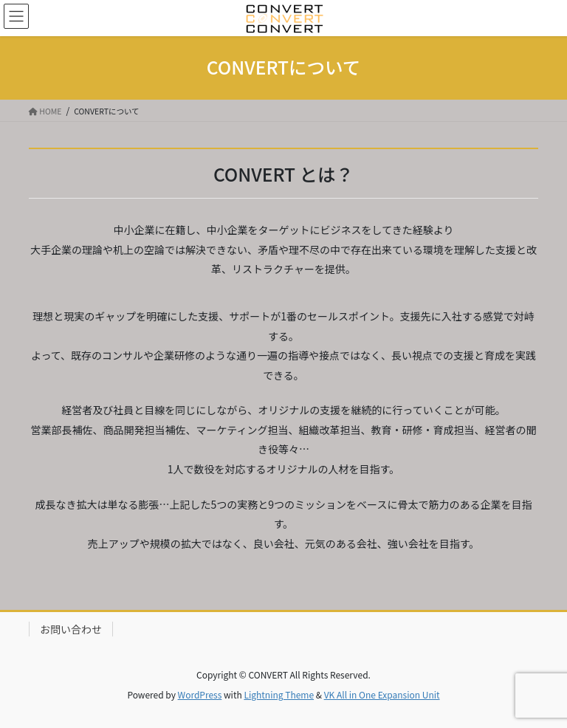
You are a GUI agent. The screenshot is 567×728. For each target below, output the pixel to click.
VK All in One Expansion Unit (382, 694)
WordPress (200, 694)
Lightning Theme (279, 694)
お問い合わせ (71, 629)
